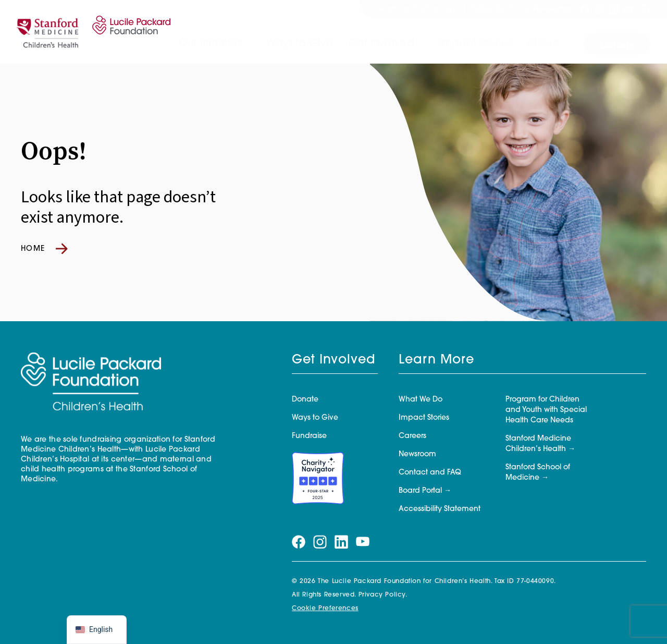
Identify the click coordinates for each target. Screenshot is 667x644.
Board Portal (420, 491)
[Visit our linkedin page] (614, 9)
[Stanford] (47, 32)
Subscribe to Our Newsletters (522, 9)
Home (44, 249)
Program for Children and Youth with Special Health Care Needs (546, 410)
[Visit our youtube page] (628, 9)
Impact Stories (475, 44)
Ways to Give (300, 44)
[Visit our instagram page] (599, 9)
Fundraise (309, 436)
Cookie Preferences (325, 609)
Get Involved (381, 44)
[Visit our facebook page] (585, 9)
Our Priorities (210, 44)
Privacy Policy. (383, 595)
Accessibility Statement (440, 509)
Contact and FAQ (430, 473)
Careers (412, 436)
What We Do (421, 400)
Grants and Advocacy (416, 9)
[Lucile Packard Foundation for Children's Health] (129, 32)
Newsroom (417, 454)
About (543, 44)
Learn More (436, 360)
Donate (617, 45)
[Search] (646, 9)
